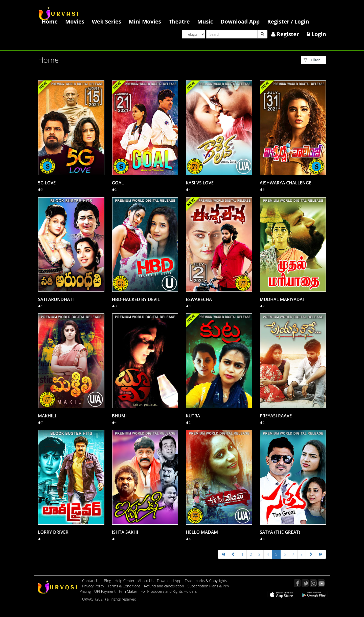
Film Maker (129, 591)
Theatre (179, 21)
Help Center (124, 581)
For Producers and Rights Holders (169, 591)
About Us (146, 581)
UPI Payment (105, 591)
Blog (108, 581)
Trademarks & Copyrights (206, 581)
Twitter (305, 583)
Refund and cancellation (165, 586)
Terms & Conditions (125, 586)
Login (316, 34)
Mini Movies (145, 21)
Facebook (297, 583)
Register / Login (288, 21)
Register (285, 34)
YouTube (321, 583)
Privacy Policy (94, 586)
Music (205, 21)
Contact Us (91, 581)
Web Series (106, 21)
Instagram (313, 583)
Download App (240, 21)
